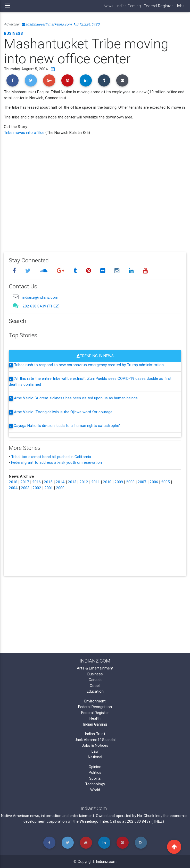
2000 (60, 488)
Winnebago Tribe (94, 821)
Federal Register (158, 6)
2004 (13, 488)
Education (95, 691)
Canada (95, 680)
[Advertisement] (95, 190)
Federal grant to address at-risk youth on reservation (56, 462)
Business (13, 33)
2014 (60, 482)
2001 (49, 488)
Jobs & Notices (95, 745)
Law (95, 751)
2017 (25, 482)
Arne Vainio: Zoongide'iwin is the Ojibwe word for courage (63, 412)
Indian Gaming (129, 6)
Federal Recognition (95, 707)
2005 (166, 482)
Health (95, 718)
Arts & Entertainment (95, 668)
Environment (95, 701)
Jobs (180, 6)
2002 (37, 488)
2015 (48, 482)
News (109, 6)
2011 (96, 482)
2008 (130, 482)
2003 (25, 488)
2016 (36, 482)
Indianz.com (106, 861)
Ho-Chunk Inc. (149, 816)
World (95, 790)
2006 (154, 482)
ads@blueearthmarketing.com (47, 24)
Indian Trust (95, 734)
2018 (13, 482)
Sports (95, 778)
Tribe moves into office (25, 132)
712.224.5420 (87, 24)
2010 (107, 482)
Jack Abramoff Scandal (95, 740)
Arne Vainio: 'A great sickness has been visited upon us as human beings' (76, 398)
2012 (84, 482)
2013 (72, 482)
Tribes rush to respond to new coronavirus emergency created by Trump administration (89, 365)
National (95, 757)
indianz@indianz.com (40, 297)
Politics (95, 772)
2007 (142, 482)
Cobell (95, 686)
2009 (119, 482)
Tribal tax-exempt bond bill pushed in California (51, 457)
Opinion (95, 767)
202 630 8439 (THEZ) (41, 306)
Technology (95, 784)
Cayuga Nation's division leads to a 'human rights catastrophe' (67, 426)
